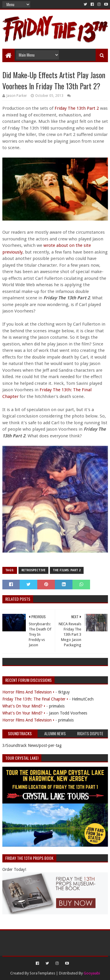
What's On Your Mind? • (24, 706)
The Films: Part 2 (67, 570)
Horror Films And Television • (28, 692)
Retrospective (33, 570)
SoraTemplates (42, 973)
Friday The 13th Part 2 (77, 108)
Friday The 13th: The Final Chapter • (35, 699)
